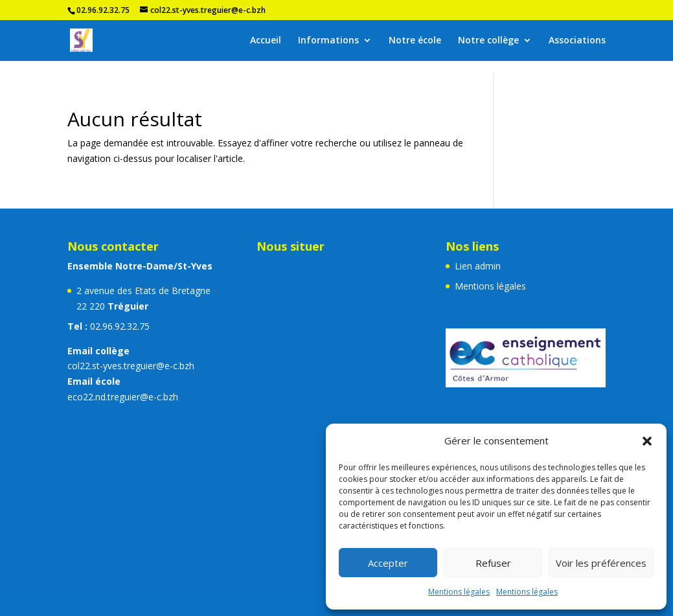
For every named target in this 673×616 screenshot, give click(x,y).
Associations (577, 41)
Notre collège (488, 41)
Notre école (415, 41)
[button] (647, 441)
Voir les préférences (601, 563)
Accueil (266, 41)
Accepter (388, 563)
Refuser (493, 563)
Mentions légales (459, 592)
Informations (328, 41)
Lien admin (478, 266)
